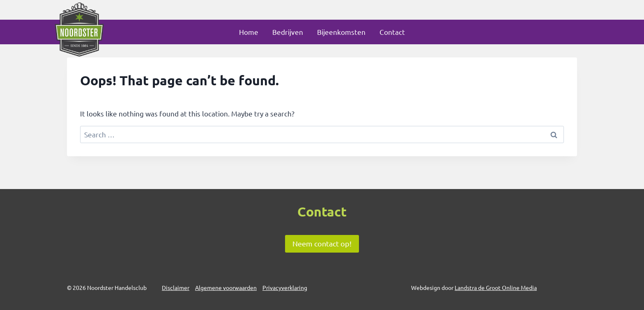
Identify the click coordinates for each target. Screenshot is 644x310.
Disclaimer (176, 287)
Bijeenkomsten (341, 32)
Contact (392, 32)
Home (249, 32)
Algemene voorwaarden (226, 287)
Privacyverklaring (285, 287)
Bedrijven (288, 32)
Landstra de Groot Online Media (496, 287)
